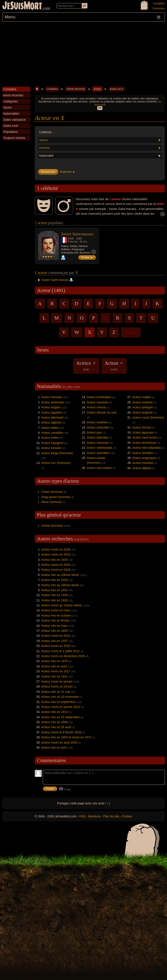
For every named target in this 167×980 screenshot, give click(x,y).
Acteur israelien (97, 422)
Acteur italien (50, 428)
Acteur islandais (98, 437)
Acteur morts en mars (56, 610)
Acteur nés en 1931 (54, 676)
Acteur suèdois (143, 402)
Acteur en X (117, 89)
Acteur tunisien (51, 448)
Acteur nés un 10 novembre (60, 697)
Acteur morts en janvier (57, 681)
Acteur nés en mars (54, 626)
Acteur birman (142, 427)
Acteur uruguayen (144, 458)
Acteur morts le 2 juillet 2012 (61, 651)
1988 (79, 239)
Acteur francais (51, 397)
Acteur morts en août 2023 (59, 742)
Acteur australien (98, 453)
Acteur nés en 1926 (54, 600)
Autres (131, 332)
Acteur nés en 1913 (54, 712)
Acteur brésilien (143, 453)
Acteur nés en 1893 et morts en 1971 (66, 737)
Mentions (94, 816)
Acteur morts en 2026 (56, 549)
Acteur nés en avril (54, 747)
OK (100, 108)
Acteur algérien (52, 422)
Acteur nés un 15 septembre (60, 717)
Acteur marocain (98, 443)
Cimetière (52, 89)
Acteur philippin (143, 407)
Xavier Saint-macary (77, 234)
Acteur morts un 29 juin (57, 686)
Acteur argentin (143, 412)
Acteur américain (53, 402)
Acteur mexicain (98, 402)
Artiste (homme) (76, 89)
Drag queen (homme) (56, 497)
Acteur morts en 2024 (56, 565)
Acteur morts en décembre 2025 (63, 656)
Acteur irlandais (143, 463)
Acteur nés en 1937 (54, 641)
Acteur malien (142, 397)
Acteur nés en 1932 (54, 590)
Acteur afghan (142, 468)
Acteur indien (50, 438)
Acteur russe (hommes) (148, 417)
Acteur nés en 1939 (54, 631)
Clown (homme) (52, 492)
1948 (71, 239)
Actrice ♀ (86, 366)
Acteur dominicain (144, 443)
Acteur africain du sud (101, 412)
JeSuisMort (22, 6)
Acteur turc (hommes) (56, 463)
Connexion (159, 8)
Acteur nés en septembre (58, 702)
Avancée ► (68, 172)
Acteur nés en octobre (56, 615)
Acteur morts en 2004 (56, 570)
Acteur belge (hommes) (57, 453)
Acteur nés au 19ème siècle (60, 585)
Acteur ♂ (114, 366)
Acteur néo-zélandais (147, 448)
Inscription (159, 3)
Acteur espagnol (52, 443)
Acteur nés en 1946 (54, 722)
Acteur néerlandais (99, 448)
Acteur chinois (96, 407)
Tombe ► (87, 258)
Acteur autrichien (98, 427)
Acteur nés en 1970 (54, 661)
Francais (73, 242)
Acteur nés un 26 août (56, 727)
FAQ (82, 816)
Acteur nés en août (54, 666)
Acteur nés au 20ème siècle (60, 575)
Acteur (97, 89)
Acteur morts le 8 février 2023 (61, 732)
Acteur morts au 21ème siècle (61, 605)
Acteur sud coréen (99, 468)
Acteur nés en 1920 (54, 580)
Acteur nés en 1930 (54, 560)
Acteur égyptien (52, 412)
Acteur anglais (51, 407)
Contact (127, 816)
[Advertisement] (83, 54)
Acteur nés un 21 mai (56, 692)
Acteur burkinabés (99, 397)
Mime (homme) (52, 502)
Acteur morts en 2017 (56, 671)
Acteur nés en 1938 (54, 595)
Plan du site (111, 816)
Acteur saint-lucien (145, 437)
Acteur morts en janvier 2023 (61, 707)
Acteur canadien (52, 433)
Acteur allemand (52, 417)
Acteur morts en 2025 (56, 554)
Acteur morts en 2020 (56, 646)
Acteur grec (95, 432)
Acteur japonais (143, 432)
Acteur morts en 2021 (56, 636)
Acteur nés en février (55, 620)
